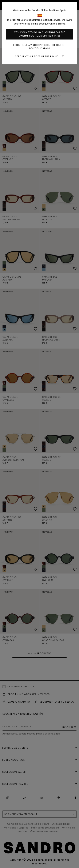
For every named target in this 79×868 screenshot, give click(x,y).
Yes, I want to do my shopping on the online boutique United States (40, 34)
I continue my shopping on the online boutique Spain (40, 47)
